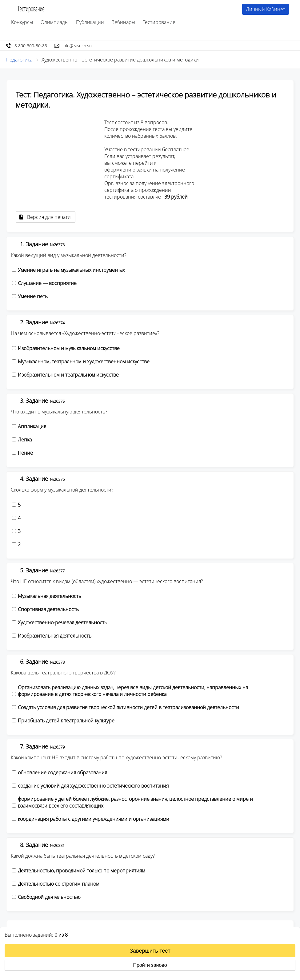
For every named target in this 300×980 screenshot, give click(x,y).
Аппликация (32, 426)
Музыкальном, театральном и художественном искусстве (84, 362)
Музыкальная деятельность (50, 596)
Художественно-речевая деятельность (62, 622)
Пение (25, 453)
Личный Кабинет (266, 9)
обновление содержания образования (62, 773)
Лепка (25, 440)
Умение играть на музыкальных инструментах (71, 270)
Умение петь (33, 296)
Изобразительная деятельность (55, 636)
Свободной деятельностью (49, 897)
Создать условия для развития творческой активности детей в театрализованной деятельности (128, 707)
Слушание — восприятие (47, 283)
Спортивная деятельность (48, 609)
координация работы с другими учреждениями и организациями (94, 819)
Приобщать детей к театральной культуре (66, 721)
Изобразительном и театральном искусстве (68, 375)
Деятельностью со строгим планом (59, 884)
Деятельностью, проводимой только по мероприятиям (82, 871)
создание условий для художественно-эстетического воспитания (93, 786)
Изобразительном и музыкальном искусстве (69, 348)
